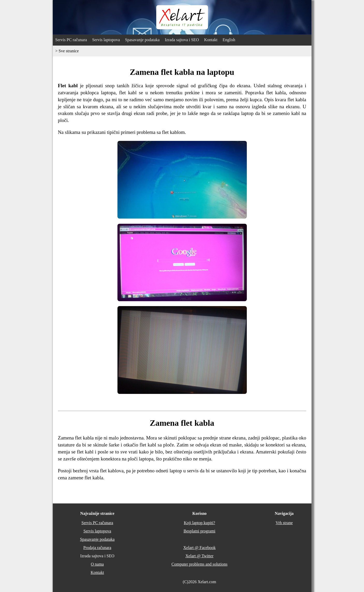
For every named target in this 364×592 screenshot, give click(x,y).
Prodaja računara (97, 548)
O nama (97, 564)
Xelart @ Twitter (199, 556)
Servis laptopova (106, 40)
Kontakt (211, 40)
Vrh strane (284, 523)
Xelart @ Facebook (200, 548)
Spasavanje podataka (142, 40)
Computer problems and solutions (199, 564)
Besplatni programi (199, 531)
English (229, 40)
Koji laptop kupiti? (200, 523)
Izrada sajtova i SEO (182, 40)
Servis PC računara (71, 40)
